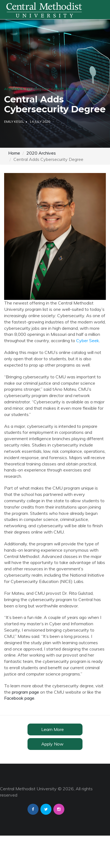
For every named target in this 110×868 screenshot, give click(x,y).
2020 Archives (41, 153)
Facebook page (19, 698)
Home (14, 153)
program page (25, 692)
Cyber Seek (88, 340)
